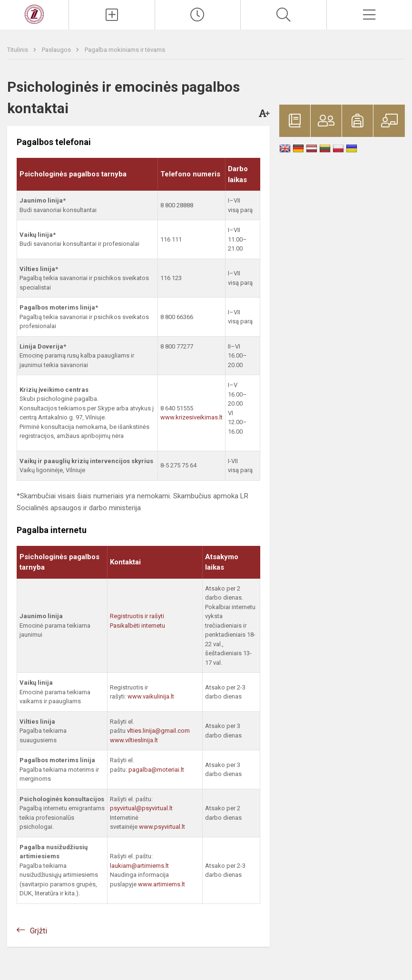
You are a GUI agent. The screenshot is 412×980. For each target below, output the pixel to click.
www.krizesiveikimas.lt (191, 417)
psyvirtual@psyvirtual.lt (141, 808)
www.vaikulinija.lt (151, 696)
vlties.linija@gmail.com (158, 731)
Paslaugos (57, 50)
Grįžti (39, 931)
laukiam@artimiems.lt (139, 866)
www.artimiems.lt (162, 884)
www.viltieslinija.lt (134, 740)
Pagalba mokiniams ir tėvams (125, 50)
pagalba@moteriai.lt (156, 770)
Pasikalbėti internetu (137, 626)
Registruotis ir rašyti (137, 616)
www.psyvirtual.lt (163, 827)
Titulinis (18, 50)
